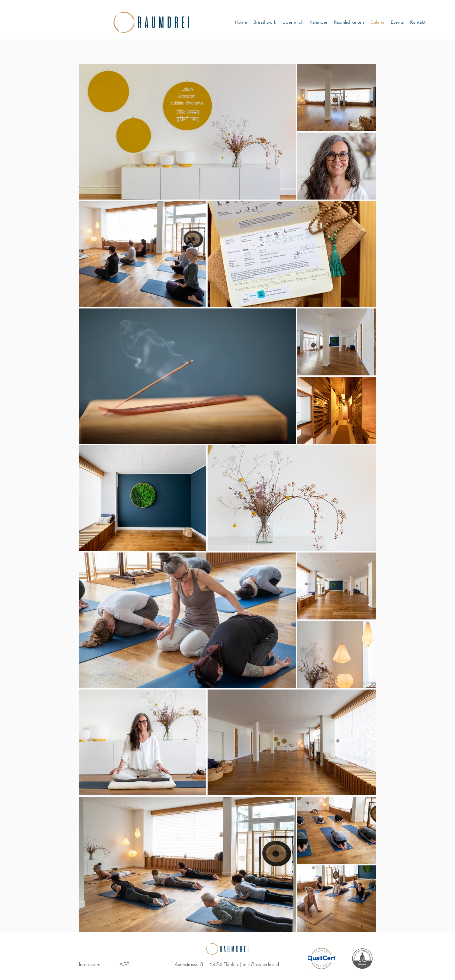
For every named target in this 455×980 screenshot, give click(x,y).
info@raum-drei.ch (262, 964)
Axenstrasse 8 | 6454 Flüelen (206, 964)
